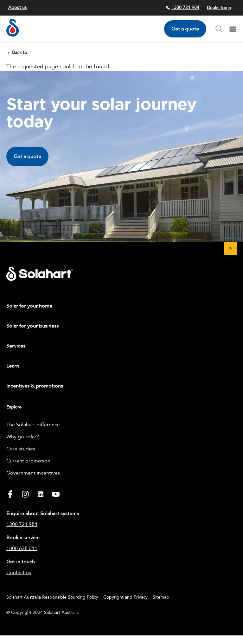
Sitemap (161, 597)
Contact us (19, 573)
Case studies (21, 449)
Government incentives (33, 473)
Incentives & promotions (35, 386)
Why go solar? (23, 437)
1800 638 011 (22, 548)
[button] (230, 249)
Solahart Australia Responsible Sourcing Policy (52, 597)
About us (17, 7)
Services (16, 346)
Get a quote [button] (27, 156)
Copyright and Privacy (125, 597)
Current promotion (28, 461)
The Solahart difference (33, 425)
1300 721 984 (182, 7)
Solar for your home (29, 306)
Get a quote (185, 29)
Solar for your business (32, 326)
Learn (13, 366)
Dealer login (219, 8)
